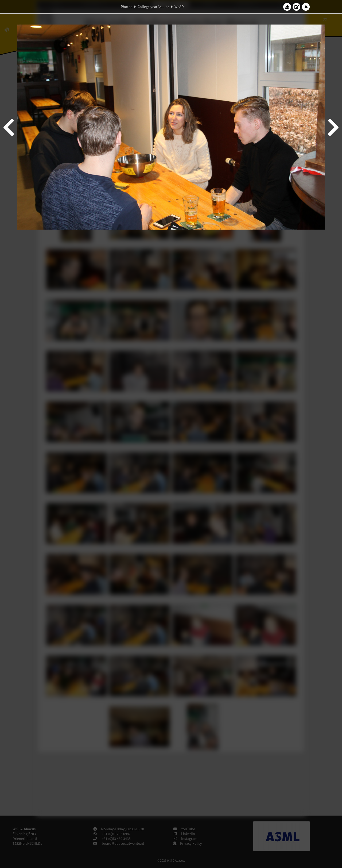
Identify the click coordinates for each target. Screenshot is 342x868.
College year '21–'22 (153, 7)
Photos (127, 7)
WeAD (179, 7)
